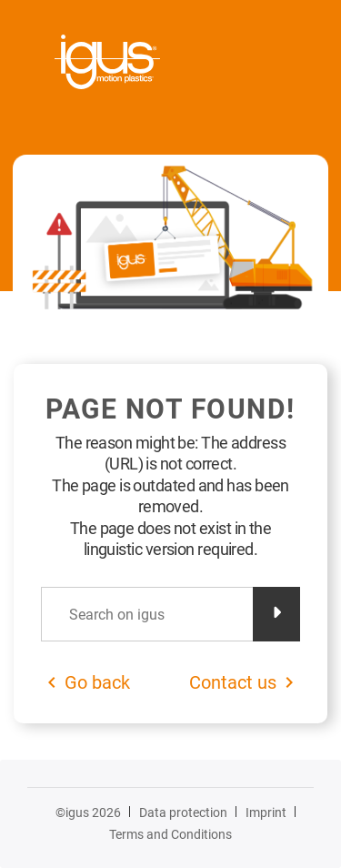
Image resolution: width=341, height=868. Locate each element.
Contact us (233, 682)
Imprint (266, 812)
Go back (97, 682)
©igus (88, 812)
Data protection (183, 812)
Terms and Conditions (170, 834)
